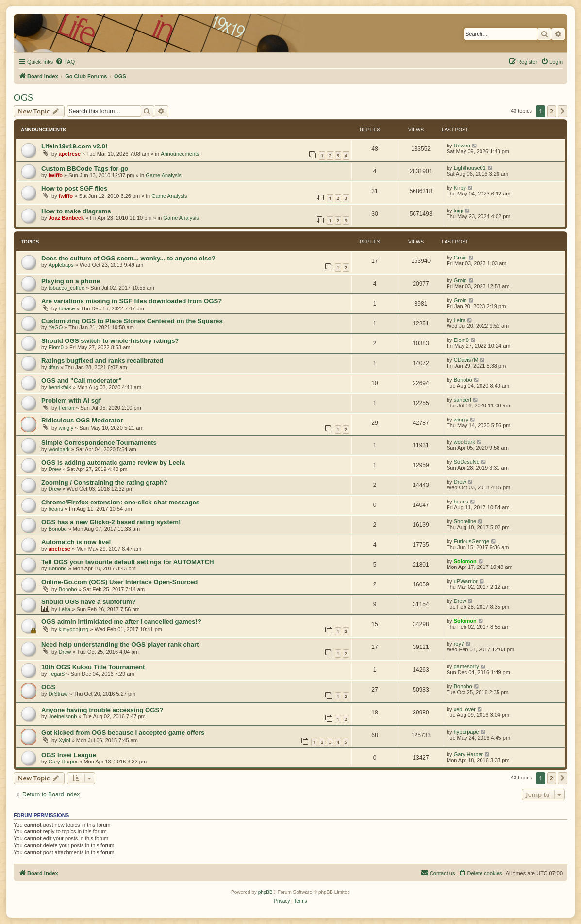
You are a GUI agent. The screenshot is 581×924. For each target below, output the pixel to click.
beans (56, 509)
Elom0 (56, 347)
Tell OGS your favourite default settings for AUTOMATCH (128, 562)
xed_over (465, 709)
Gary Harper (63, 762)
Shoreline (465, 521)
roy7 (459, 644)
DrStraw (58, 694)
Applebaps (61, 265)
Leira (460, 320)
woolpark (59, 449)
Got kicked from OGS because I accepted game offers (123, 733)
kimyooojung (74, 629)
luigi (459, 211)
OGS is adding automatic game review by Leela (113, 462)
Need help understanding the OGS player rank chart (120, 644)
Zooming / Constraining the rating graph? (104, 482)
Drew (55, 469)
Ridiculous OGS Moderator (82, 420)
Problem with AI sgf (71, 400)
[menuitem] (65, 62)
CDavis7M (466, 360)
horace (67, 308)
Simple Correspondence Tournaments (99, 443)
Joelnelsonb (63, 716)
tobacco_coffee (66, 288)
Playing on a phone (71, 281)
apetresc (70, 154)
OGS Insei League (69, 755)
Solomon (465, 561)
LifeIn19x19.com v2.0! (74, 146)
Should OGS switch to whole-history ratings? (110, 341)
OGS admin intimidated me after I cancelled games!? (121, 622)
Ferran (66, 408)
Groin (460, 258)
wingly (66, 428)
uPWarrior (466, 581)
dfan (54, 367)
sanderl (463, 400)
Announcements (180, 154)
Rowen (462, 146)
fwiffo (56, 175)
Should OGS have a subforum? (89, 602)
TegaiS (57, 674)
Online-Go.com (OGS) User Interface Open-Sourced (119, 582)
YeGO (56, 327)
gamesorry (466, 666)
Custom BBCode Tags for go (85, 169)
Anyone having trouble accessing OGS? (102, 710)
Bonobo (463, 380)
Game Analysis (163, 175)
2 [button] (552, 111)
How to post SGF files (74, 188)
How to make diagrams (76, 211)
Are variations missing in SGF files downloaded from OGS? (132, 301)
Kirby (460, 188)
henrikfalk (60, 387)
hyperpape (466, 732)
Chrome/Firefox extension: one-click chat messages (120, 502)
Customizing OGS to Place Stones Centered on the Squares (132, 321)
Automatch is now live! (76, 542)
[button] (563, 111)
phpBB (266, 892)
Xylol (65, 740)
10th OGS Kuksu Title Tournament (93, 667)
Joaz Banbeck (66, 218)
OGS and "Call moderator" (82, 381)
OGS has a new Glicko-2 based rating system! (111, 522)
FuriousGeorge (472, 541)
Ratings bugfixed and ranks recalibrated (102, 361)
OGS (23, 97)
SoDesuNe (467, 462)
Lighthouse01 (470, 168)
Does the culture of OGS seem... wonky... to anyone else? (128, 258)
